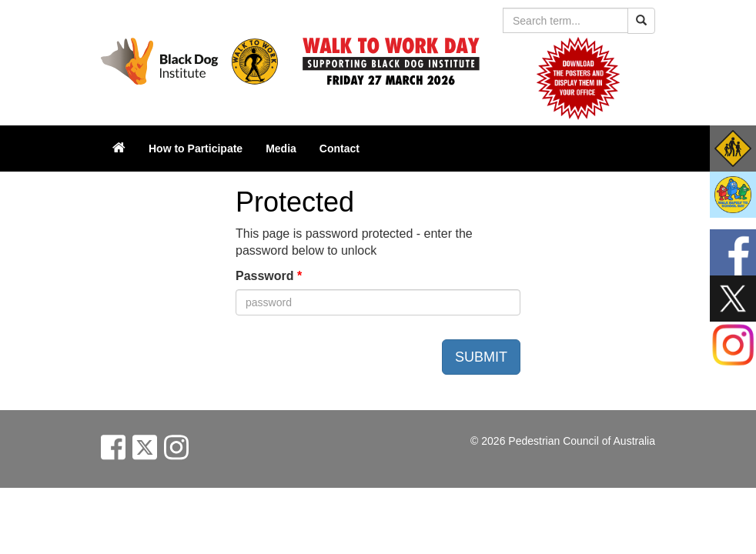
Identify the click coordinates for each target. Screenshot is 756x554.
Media (281, 149)
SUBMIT (481, 357)
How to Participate (196, 149)
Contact (340, 149)
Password (269, 276)
